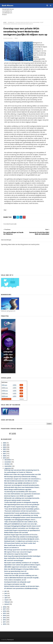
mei (6, 598)
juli (6, 593)
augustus (8, 471)
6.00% (15, 390)
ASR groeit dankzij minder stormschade (17, 502)
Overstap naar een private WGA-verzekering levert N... (22, 472)
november (8, 464)
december (8, 462)
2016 (5, 613)
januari (7, 606)
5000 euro (4, 387)
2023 (5, 451)
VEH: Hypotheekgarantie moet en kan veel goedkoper (22, 507)
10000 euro (5, 390)
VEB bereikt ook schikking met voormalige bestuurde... (22, 500)
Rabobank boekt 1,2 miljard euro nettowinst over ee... (22, 543)
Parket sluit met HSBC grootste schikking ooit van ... (21, 578)
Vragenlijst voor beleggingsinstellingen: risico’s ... (20, 522)
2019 (5, 460)
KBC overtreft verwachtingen (14, 563)
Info (21, 387)
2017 (5, 611)
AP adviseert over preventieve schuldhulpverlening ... (22, 591)
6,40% (15, 396)
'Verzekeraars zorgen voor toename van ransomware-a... (23, 481)
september (8, 468)
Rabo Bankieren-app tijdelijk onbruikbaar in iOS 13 (20, 485)
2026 (5, 445)
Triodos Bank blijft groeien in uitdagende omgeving (21, 505)
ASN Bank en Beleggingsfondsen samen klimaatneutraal (23, 520)
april (6, 600)
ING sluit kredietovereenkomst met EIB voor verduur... (22, 483)
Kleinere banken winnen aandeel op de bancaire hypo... (22, 588)
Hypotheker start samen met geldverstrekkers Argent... (23, 567)
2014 (5, 618)
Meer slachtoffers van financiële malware (18, 561)
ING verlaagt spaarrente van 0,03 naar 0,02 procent (21, 552)
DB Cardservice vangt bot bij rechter (16, 556)
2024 (5, 449)
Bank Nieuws (8, 6)
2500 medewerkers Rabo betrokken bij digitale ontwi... (22, 541)
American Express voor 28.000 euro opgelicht (19, 498)
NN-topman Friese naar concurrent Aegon (18, 554)
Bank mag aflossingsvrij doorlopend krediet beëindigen (22, 558)
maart (7, 602)
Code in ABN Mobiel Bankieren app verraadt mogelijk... (22, 580)
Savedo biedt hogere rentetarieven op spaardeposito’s (22, 533)
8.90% (15, 387)
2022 (5, 454)
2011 (5, 624)
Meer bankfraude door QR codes (15, 548)
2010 (5, 626)
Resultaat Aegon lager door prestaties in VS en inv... (21, 537)
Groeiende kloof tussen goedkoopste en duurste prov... (22, 515)
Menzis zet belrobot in (11, 550)
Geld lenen (4, 384)
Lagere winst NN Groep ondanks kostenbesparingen (21, 539)
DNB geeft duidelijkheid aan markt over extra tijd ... (21, 526)
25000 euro (5, 396)
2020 (5, 458)
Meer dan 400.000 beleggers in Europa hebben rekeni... (22, 571)
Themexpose (10, 642)
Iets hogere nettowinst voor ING (15, 586)
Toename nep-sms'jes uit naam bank (16, 576)
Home (5, 23)
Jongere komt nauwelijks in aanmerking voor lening (21, 518)
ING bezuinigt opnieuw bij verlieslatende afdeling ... (21, 479)
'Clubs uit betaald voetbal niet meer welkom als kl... (21, 524)
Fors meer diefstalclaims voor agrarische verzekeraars (22, 496)
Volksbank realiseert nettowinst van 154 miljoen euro (22, 530)
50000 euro (5, 398)
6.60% (15, 393)
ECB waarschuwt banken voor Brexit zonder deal (20, 545)
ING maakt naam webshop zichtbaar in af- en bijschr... (22, 565)
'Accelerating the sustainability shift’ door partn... (21, 494)
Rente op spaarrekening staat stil (15, 573)
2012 (5, 622)
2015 (5, 615)
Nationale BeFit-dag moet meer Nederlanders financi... (22, 490)
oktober (7, 466)
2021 (5, 456)
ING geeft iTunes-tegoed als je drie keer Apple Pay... (21, 509)
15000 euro (5, 393)
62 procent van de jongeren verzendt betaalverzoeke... (22, 487)
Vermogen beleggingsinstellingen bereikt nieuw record (22, 528)
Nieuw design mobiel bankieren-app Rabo (18, 492)
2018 (5, 609)
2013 (5, 620)
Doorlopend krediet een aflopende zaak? (17, 584)
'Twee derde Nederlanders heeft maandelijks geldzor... (22, 511)
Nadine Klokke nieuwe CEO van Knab (16, 535)
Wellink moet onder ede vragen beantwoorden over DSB (22, 477)
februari (7, 604)
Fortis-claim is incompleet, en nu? (15, 582)
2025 (5, 447)
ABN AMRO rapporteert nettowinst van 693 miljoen (21, 569)
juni (6, 596)
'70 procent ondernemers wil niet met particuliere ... (21, 513)
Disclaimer (22, 401)
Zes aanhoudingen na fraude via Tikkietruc (18, 475)
